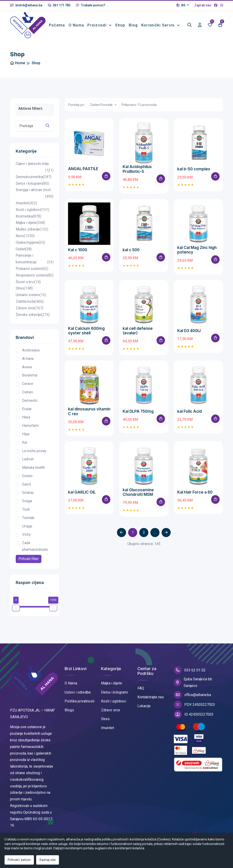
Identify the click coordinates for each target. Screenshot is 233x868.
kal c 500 (131, 253)
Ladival (28, 463)
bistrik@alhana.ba (26, 5)
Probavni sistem (32, 273)
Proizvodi (98, 24)
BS (181, 5)
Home (18, 67)
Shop (120, 24)
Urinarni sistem (31, 299)
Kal (25, 446)
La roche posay (34, 454)
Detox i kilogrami (32, 187)
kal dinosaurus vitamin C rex (89, 415)
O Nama (71, 687)
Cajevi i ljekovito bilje (35, 172)
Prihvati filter (29, 563)
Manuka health (33, 471)
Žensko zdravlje (33, 319)
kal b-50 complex (194, 173)
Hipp (26, 438)
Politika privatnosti (80, 705)
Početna (59, 24)
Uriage (27, 530)
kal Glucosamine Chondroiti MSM (138, 496)
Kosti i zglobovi (32, 214)
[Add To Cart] (106, 180)
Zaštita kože (30, 306)
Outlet (24, 253)
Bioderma (30, 379)
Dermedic (30, 404)
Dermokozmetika (34, 181)
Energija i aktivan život (35, 198)
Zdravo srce (29, 312)
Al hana (28, 362)
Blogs (69, 714)
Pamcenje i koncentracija (35, 263)
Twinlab (28, 522)
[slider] (16, 612)
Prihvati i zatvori (19, 860)
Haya (26, 421)
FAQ (141, 692)
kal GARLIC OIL (82, 496)
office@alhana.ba (192, 699)
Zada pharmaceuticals (35, 550)
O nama (76, 27)
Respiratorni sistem (35, 279)
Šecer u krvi (28, 286)
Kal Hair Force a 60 (195, 496)
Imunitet (26, 207)
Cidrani (28, 396)
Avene (27, 371)
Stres (24, 292)
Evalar (27, 413)
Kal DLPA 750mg (138, 415)
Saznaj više (48, 860)
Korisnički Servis (158, 24)
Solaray (28, 496)
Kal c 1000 (78, 253)
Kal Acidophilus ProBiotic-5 (137, 173)
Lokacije (144, 710)
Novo (25, 240)
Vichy (26, 538)
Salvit (27, 488)
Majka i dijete (30, 227)
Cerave (28, 388)
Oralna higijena (30, 247)
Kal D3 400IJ (189, 334)
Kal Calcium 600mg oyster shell (86, 334)
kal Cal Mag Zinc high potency (197, 253)
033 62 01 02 (190, 674)
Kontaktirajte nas (151, 701)
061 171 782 (59, 5)
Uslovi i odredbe (78, 696)
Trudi (26, 513)
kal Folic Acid (190, 415)
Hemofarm (30, 429)
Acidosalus (31, 354)
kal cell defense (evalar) (138, 334)
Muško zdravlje (32, 233)
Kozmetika (28, 220)
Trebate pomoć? (91, 5)
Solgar (27, 505)
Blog (133, 24)
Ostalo (27, 480)
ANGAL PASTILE (83, 173)
